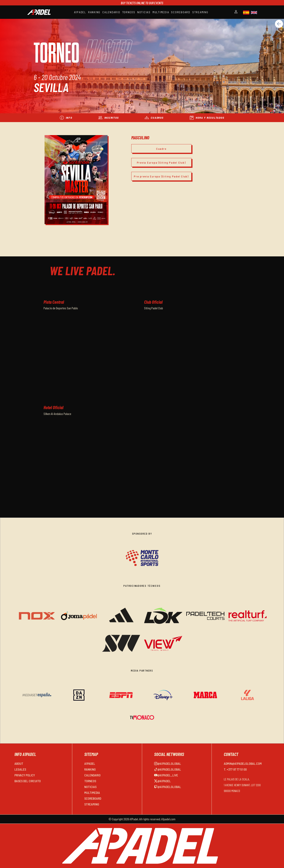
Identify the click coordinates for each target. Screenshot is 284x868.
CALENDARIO (111, 12)
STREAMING (200, 12)
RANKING (94, 12)
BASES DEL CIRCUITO (28, 781)
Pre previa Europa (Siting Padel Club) (161, 176)
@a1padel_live (166, 775)
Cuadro (161, 149)
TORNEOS (129, 12)
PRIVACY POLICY (25, 775)
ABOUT (19, 763)
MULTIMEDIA (161, 12)
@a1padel (162, 781)
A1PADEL (80, 12)
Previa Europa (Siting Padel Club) (161, 162)
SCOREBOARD (181, 12)
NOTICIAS (144, 12)
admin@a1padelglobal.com (243, 763)
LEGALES (20, 769)
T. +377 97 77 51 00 (235, 769)
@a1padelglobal (168, 763)
